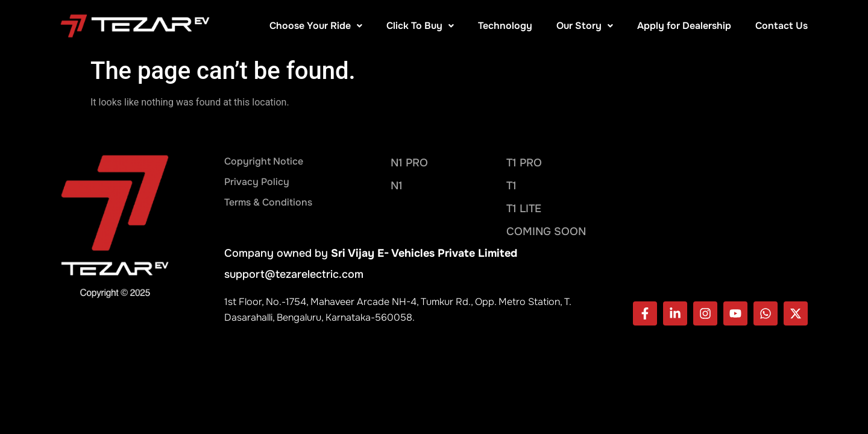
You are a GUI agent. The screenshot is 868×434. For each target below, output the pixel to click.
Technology (505, 26)
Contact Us (782, 26)
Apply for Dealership (684, 26)
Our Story (585, 26)
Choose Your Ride (316, 26)
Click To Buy (420, 26)
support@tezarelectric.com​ (294, 274)
